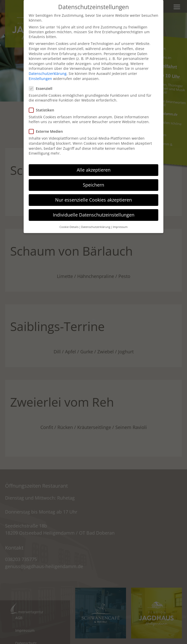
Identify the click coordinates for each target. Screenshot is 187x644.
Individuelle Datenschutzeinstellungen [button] (94, 215)
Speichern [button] (93, 185)
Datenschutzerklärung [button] (96, 227)
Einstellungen (40, 79)
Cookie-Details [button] (69, 227)
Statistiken (43, 110)
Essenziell (42, 88)
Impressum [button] (120, 227)
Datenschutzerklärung (48, 73)
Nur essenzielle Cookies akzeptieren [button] (93, 200)
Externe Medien (47, 131)
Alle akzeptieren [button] (94, 170)
